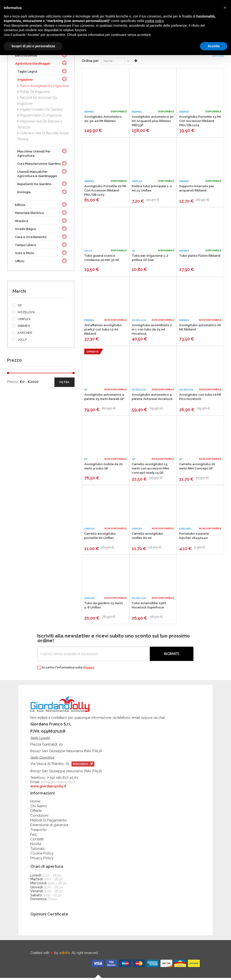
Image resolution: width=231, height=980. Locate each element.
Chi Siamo (39, 808)
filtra (64, 384)
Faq (33, 836)
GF (17, 307)
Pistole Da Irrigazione (35, 94)
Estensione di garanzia (49, 827)
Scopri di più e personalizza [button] (33, 46)
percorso (83, 766)
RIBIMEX (21, 328)
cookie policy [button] (154, 21)
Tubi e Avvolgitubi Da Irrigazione (44, 88)
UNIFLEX (21, 321)
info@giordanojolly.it (58, 784)
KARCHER (22, 335)
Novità (36, 846)
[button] (225, 8)
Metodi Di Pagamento (49, 822)
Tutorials (37, 850)
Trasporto (38, 832)
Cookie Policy (42, 855)
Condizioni (39, 817)
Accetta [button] (214, 46)
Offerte (36, 813)
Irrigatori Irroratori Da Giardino (41, 111)
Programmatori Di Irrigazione (41, 117)
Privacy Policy (42, 860)
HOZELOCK (24, 314)
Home (35, 803)
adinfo (64, 955)
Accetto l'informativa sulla (66, 670)
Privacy (89, 669)
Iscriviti (172, 656)
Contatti (37, 841)
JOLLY (20, 342)
